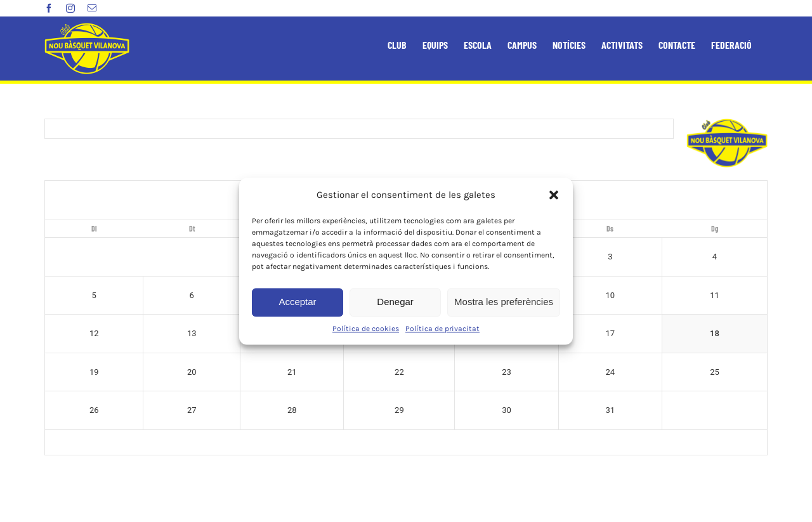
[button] (554, 195)
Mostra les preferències (504, 302)
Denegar (395, 302)
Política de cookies (366, 329)
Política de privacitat (442, 329)
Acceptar (297, 302)
